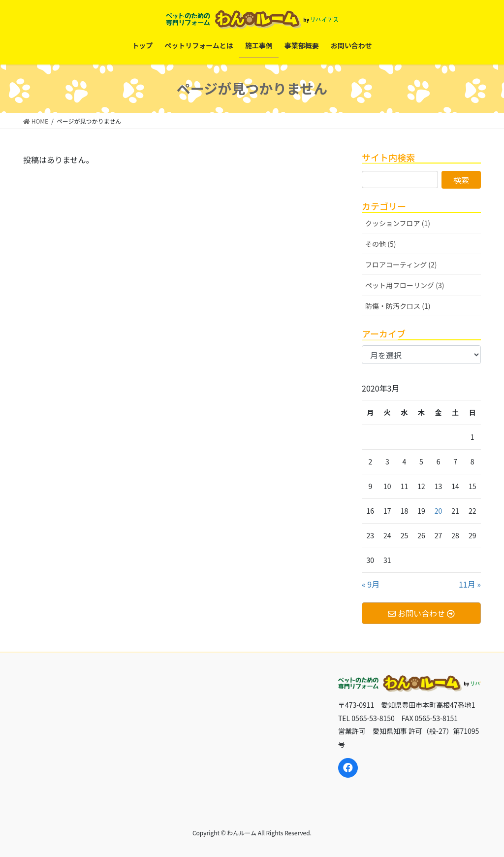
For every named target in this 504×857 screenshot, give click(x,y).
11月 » (470, 584)
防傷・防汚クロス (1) (398, 306)
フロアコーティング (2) (401, 264)
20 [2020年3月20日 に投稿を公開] (439, 511)
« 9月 (371, 584)
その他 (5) (380, 244)
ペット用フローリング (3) (405, 285)
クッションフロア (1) (398, 223)
